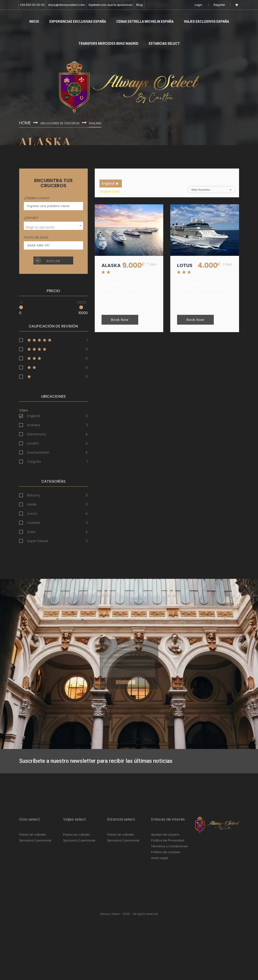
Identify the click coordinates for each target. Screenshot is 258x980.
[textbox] (53, 227)
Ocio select (30, 819)
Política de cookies (166, 852)
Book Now (120, 320)
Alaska (111, 266)
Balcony (34, 495)
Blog (139, 5)
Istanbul (34, 425)
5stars (53, 340)
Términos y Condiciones (169, 846)
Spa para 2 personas (35, 840)
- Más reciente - (201, 190)
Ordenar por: (225, 176)
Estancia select (121, 819)
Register (219, 5)
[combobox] (53, 226)
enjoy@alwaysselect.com (67, 5)
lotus (185, 266)
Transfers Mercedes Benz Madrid (108, 44)
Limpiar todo (110, 191)
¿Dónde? (31, 218)
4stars (53, 349)
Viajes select (75, 819)
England (34, 416)
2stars (53, 367)
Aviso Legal (160, 858)
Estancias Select (164, 44)
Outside (34, 523)
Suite (31, 532)
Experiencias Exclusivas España (78, 22)
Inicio (34, 22)
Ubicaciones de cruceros (62, 123)
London (33, 443)
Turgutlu (34, 462)
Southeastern (38, 452)
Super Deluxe (38, 541)
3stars (53, 358)
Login (198, 5)
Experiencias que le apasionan (111, 5)
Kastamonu (37, 434)
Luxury (32, 514)
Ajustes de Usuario (165, 835)
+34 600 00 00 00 (32, 5)
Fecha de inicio (36, 237)
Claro (24, 410)
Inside (32, 504)
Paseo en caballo (33, 835)
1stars (53, 377)
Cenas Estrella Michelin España (145, 22)
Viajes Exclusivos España (206, 22)
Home (26, 122)
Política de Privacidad (168, 840)
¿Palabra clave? (37, 198)
